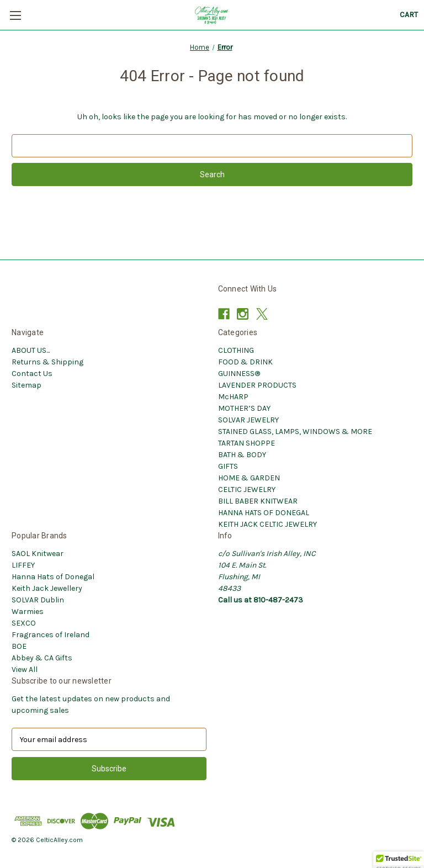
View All (25, 669)
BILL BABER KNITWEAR (258, 501)
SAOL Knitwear (38, 554)
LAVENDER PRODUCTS (257, 385)
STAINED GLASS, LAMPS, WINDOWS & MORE (295, 432)
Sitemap (26, 385)
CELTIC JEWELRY (247, 489)
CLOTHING (236, 350)
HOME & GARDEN (249, 478)
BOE (19, 646)
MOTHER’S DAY (244, 408)
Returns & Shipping (47, 362)
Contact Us (32, 374)
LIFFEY (23, 565)
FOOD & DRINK (245, 362)
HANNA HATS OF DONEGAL (264, 513)
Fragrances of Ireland (51, 635)
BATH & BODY (242, 455)
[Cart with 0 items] (409, 15)
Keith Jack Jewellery (47, 588)
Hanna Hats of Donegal (53, 577)
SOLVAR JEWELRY (248, 420)
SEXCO (24, 623)
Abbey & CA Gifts (42, 658)
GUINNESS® (239, 374)
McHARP (233, 397)
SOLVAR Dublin (38, 600)
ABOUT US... (31, 350)
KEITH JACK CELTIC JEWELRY (267, 524)
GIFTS (228, 466)
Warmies (28, 612)
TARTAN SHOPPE (247, 443)
